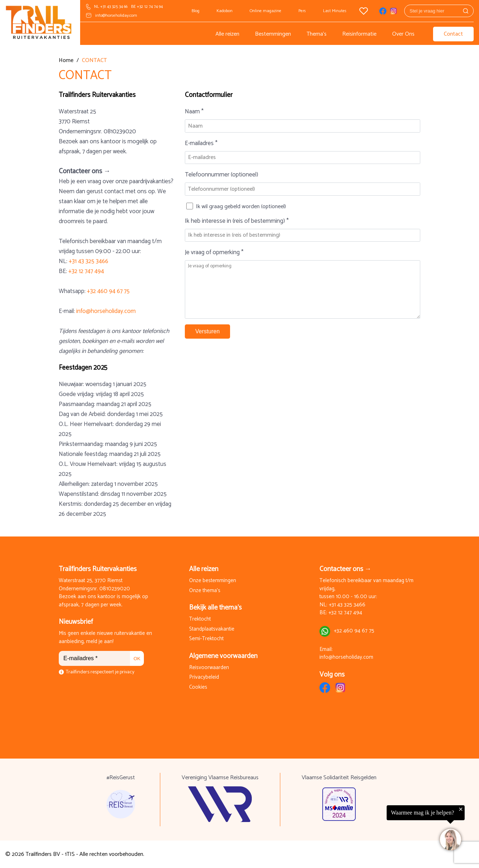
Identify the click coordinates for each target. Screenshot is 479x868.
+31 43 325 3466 (88, 261)
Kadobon (225, 11)
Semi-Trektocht (206, 639)
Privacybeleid (204, 677)
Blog (196, 11)
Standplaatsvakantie (212, 629)
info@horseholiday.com (116, 16)
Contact (453, 34)
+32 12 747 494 (86, 271)
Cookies (198, 687)
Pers (302, 11)
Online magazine (265, 11)
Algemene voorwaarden (223, 656)
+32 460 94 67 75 (108, 291)
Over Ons (403, 34)
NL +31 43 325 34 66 (111, 7)
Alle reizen (227, 34)
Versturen (207, 331)
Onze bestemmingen (213, 581)
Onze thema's (205, 591)
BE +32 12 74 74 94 (147, 7)
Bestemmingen (273, 34)
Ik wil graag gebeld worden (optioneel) (241, 207)
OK (137, 659)
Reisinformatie (359, 34)
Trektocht (200, 619)
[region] (391, 830)
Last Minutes (335, 11)
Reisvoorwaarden (209, 668)
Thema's (317, 34)
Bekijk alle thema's (215, 608)
